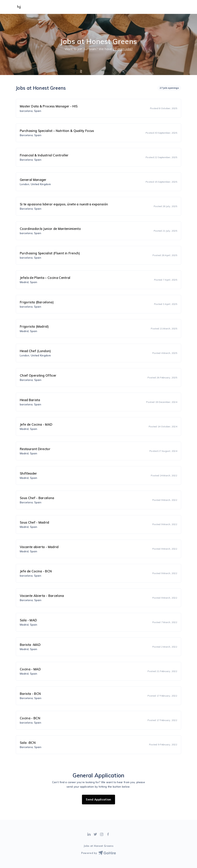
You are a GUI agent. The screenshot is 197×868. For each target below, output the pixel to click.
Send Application (98, 799)
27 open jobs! (123, 49)
